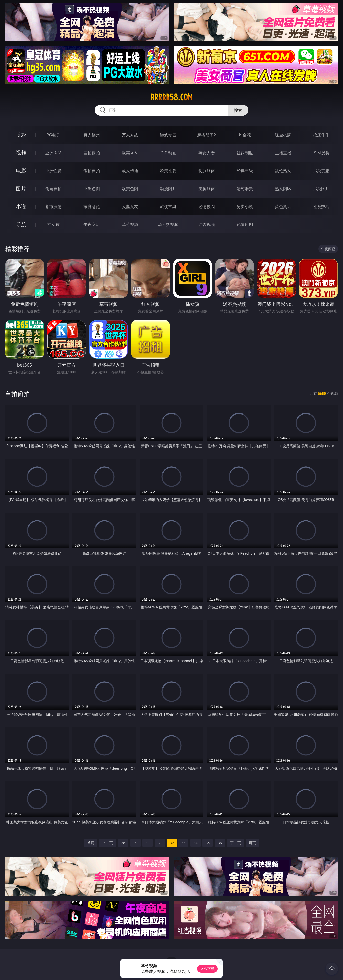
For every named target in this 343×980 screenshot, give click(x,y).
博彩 (21, 135)
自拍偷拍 (92, 153)
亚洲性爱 (53, 171)
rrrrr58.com (172, 97)
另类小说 (245, 206)
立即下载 (207, 969)
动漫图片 (168, 189)
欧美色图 (130, 189)
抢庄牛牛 (321, 135)
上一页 (108, 843)
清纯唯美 (245, 189)
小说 (21, 206)
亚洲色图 (92, 189)
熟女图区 (283, 189)
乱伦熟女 (283, 171)
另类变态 (321, 171)
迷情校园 (207, 206)
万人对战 (130, 135)
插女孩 (53, 224)
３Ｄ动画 (168, 153)
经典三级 (245, 171)
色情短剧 (245, 224)
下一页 (235, 843)
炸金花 (245, 135)
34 (196, 843)
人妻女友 (130, 206)
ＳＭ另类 (321, 153)
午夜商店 (92, 224)
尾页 (252, 843)
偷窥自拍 (53, 189)
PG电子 (53, 135)
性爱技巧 (321, 206)
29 (135, 843)
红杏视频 (207, 224)
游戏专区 (168, 135)
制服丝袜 (207, 171)
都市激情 (53, 206)
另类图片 (321, 189)
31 (160, 843)
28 (123, 843)
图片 (21, 188)
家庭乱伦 (92, 206)
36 (220, 843)
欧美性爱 (168, 171)
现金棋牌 (283, 135)
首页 (91, 843)
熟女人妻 (207, 153)
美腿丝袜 (207, 189)
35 (208, 843)
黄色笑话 (283, 206)
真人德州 (92, 135)
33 (183, 843)
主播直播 (283, 153)
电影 (21, 171)
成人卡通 (130, 171)
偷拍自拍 (92, 171)
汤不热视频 (168, 224)
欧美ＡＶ (130, 153)
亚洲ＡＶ (53, 153)
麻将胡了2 (206, 135)
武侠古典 (168, 206)
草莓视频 (130, 224)
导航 (21, 224)
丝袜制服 (245, 153)
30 (147, 843)
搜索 (238, 110)
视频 (21, 153)
